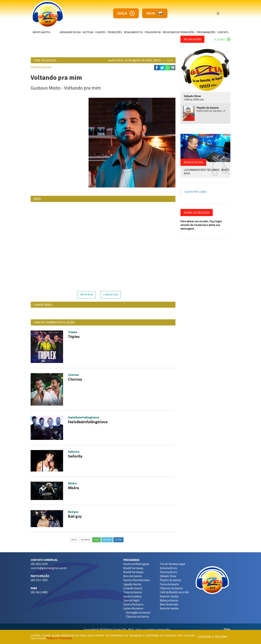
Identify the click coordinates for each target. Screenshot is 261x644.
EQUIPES (96, 32)
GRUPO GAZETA (42, 32)
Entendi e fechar (212, 637)
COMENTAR (111, 295)
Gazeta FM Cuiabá (195, 192)
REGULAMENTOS (130, 32)
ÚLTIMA (118, 540)
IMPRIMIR (86, 295)
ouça (126, 13)
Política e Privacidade (59, 638)
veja (155, 13)
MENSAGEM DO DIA (64, 32)
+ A (171, 60)
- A (167, 60)
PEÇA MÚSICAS (150, 32)
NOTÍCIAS (82, 32)
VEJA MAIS (222, 39)
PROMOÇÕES (110, 32)
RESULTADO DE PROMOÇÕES (176, 32)
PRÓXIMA (107, 540)
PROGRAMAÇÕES (204, 32)
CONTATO (222, 32)
